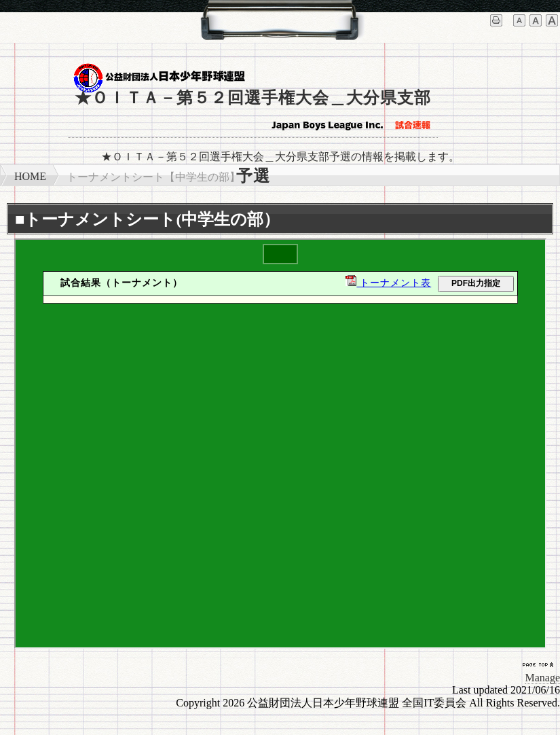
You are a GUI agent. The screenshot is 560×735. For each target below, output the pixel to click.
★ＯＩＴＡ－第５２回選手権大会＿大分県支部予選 (253, 113)
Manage (542, 678)
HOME (30, 176)
